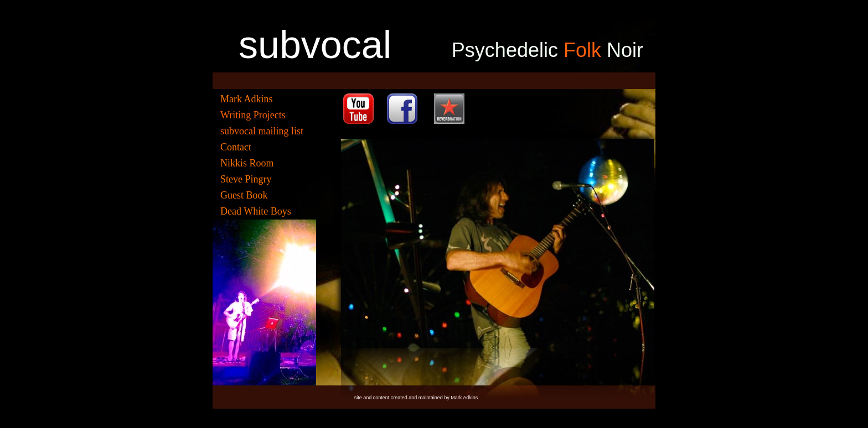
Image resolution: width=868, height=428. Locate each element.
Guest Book (244, 195)
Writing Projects (253, 115)
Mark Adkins (247, 99)
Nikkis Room (247, 163)
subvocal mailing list (262, 131)
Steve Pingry (246, 179)
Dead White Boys (256, 211)
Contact (236, 147)
